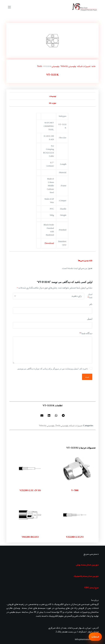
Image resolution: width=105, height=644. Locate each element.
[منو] (9, 7)
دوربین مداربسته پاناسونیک (86, 576)
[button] (63, 415)
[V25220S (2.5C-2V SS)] (30, 468)
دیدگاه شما (86, 333)
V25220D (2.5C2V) (75, 537)
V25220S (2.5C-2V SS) (30, 490)
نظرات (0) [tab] (53, 103)
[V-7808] (75, 468)
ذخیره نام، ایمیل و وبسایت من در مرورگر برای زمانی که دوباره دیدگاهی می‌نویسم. (53, 369)
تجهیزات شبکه (84, 66)
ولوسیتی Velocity (68, 66)
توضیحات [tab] (53, 96)
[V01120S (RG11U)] (30, 515)
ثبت (87, 377)
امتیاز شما (90, 296)
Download (49, 243)
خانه (94, 66)
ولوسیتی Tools (62, 425)
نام (91, 304)
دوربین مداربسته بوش (87, 565)
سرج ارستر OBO (91, 587)
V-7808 (75, 490)
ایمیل (90, 319)
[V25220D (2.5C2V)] (75, 515)
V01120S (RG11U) (30, 537)
